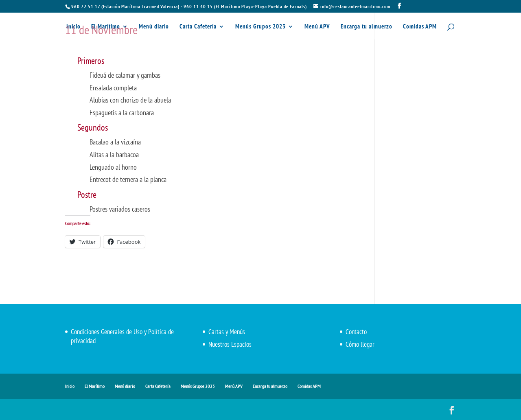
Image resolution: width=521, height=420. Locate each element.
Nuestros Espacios (230, 344)
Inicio (73, 27)
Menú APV (317, 27)
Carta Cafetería (198, 27)
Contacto (356, 332)
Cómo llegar (360, 344)
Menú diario (154, 27)
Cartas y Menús (227, 332)
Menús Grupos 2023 (260, 27)
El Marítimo (106, 27)
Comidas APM (420, 27)
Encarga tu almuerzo (367, 27)
